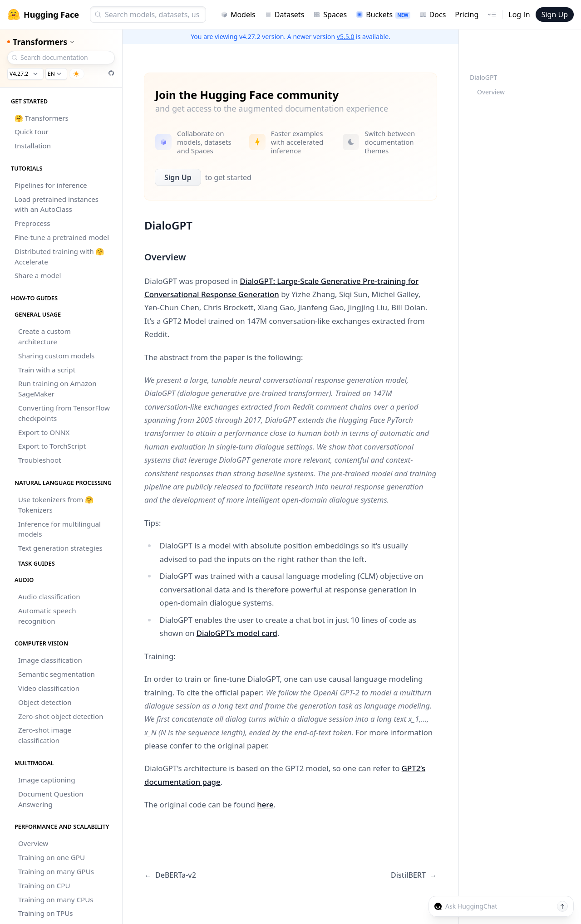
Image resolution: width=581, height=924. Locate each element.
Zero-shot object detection (61, 716)
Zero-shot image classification (45, 735)
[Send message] (562, 906)
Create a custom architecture (44, 336)
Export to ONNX (44, 432)
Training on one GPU (52, 857)
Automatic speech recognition (47, 616)
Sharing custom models (56, 356)
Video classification (49, 688)
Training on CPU (44, 885)
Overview (33, 843)
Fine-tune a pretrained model (62, 237)
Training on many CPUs (56, 900)
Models (238, 15)
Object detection (45, 702)
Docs (433, 15)
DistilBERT (414, 875)
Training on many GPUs (56, 871)
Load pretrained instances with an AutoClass (57, 204)
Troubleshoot (40, 460)
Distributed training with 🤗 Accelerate (59, 257)
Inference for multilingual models (59, 529)
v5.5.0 (346, 37)
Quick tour (32, 132)
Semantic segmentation (57, 674)
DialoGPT (483, 77)
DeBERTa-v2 (170, 875)
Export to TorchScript (52, 446)
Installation (33, 146)
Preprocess (32, 223)
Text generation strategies (60, 548)
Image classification (50, 660)
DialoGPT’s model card (237, 633)
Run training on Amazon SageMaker (57, 389)
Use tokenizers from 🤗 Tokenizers (56, 505)
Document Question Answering (51, 799)
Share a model (38, 275)
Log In (519, 15)
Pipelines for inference (51, 185)
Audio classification (49, 596)
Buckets (383, 15)
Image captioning (47, 780)
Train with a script (47, 370)
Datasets (285, 15)
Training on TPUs (46, 913)
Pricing (467, 15)
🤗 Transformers (42, 118)
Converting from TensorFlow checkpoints (64, 413)
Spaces (330, 15)
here (265, 804)
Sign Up (555, 15)
